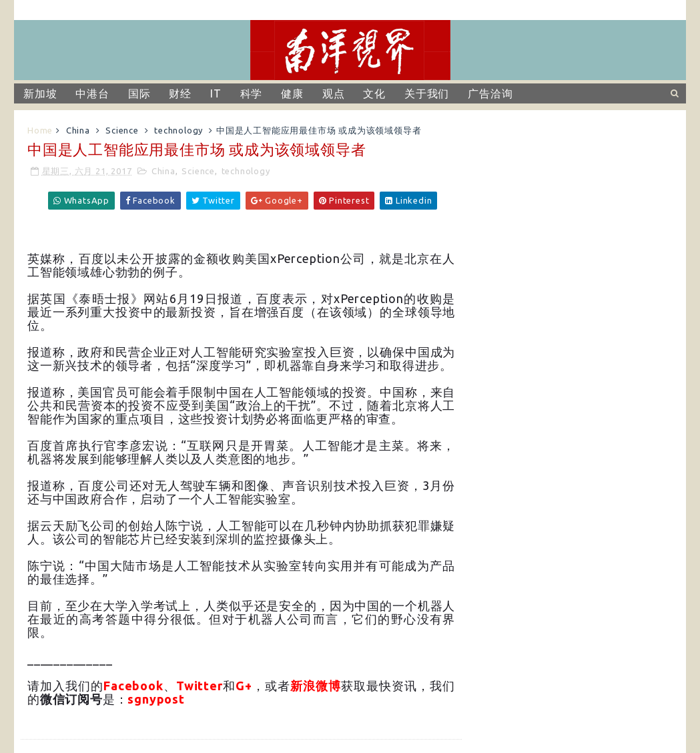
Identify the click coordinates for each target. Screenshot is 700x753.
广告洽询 (490, 93)
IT (216, 93)
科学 (252, 93)
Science (122, 130)
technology (179, 130)
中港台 (92, 93)
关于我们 (427, 93)
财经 (180, 93)
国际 (139, 93)
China (78, 130)
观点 (334, 93)
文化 (374, 93)
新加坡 (40, 93)
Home (40, 130)
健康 (292, 93)
